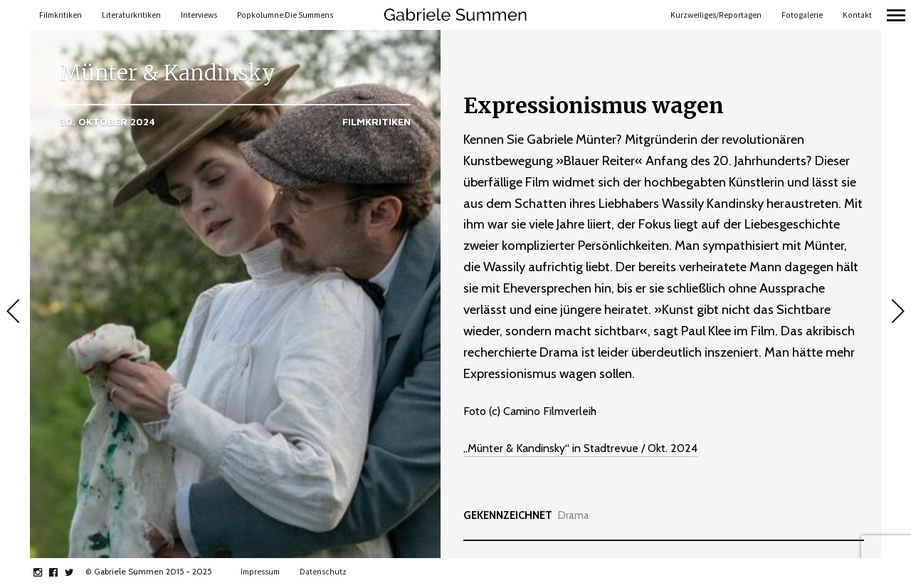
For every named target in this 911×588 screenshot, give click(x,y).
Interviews (199, 15)
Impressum (260, 572)
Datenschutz (323, 572)
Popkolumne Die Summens (285, 15)
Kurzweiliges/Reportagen (716, 15)
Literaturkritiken (131, 15)
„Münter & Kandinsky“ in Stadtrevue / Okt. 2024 (580, 448)
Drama (574, 516)
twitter (77, 572)
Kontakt (857, 15)
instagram (45, 572)
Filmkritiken (60, 15)
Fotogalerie (802, 15)
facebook (61, 572)
